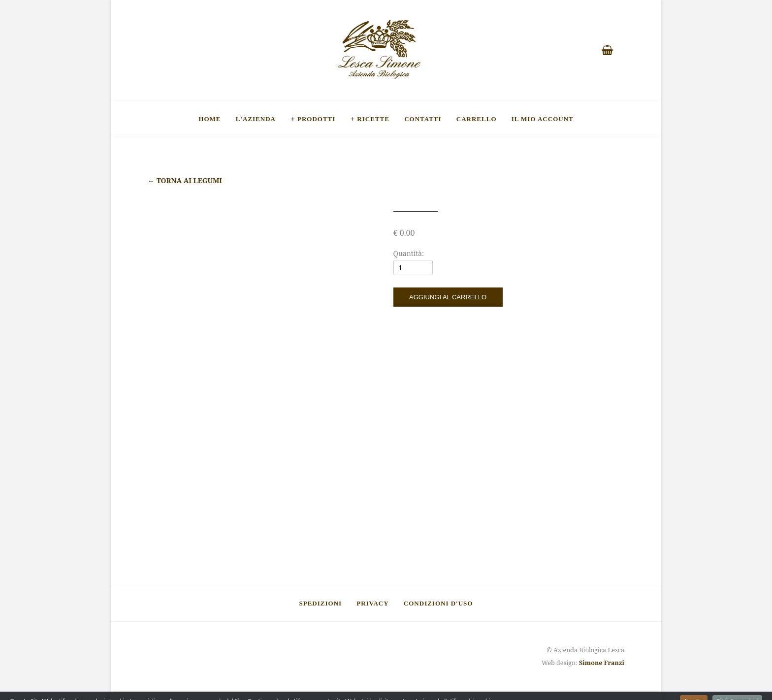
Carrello (477, 119)
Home (209, 119)
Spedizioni (321, 603)
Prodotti (316, 119)
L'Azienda (256, 119)
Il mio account (543, 119)
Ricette (373, 119)
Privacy (372, 603)
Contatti (423, 119)
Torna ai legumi (185, 180)
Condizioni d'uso (438, 603)
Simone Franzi (602, 663)
